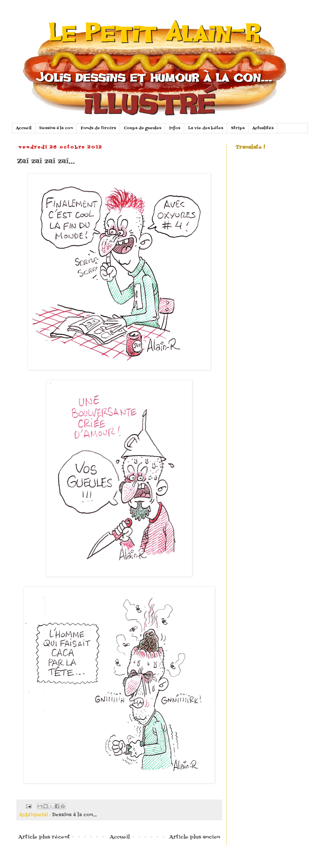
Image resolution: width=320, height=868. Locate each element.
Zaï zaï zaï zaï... (46, 161)
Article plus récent (44, 837)
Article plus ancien (195, 837)
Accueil (24, 128)
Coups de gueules (142, 128)
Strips (238, 128)
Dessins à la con (56, 128)
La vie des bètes (206, 128)
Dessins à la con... (74, 815)
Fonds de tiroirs (98, 128)
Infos (175, 128)
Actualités (263, 128)
